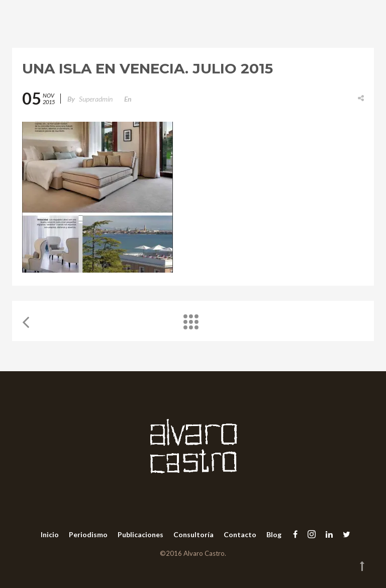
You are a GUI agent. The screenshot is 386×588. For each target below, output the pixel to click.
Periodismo (88, 534)
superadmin (96, 99)
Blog (274, 534)
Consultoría (194, 534)
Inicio (50, 534)
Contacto (240, 534)
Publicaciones (140, 534)
